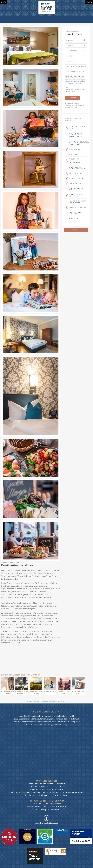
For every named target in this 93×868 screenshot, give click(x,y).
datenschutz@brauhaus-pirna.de (74, 83)
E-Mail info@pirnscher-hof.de (47, 810)
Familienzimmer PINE (78, 693)
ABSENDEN (72, 98)
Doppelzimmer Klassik (7, 693)
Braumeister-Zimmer (36, 693)
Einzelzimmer (50, 692)
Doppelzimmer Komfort (22, 693)
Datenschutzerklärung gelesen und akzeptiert (76, 90)
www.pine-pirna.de (44, 598)
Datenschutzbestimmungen (74, 76)
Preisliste (76, 230)
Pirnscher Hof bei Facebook (47, 823)
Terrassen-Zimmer (64, 693)
